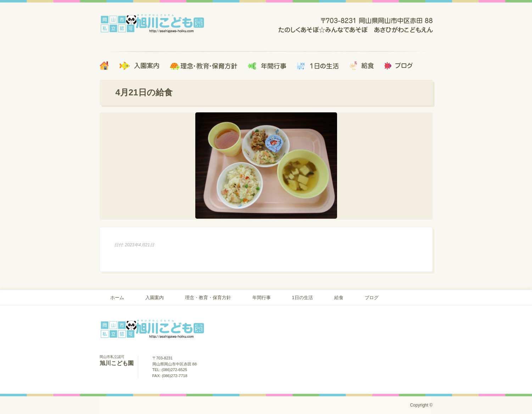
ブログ (372, 298)
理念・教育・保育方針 (208, 298)
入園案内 (155, 298)
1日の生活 (303, 298)
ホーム (117, 298)
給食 (339, 298)
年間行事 (262, 298)
